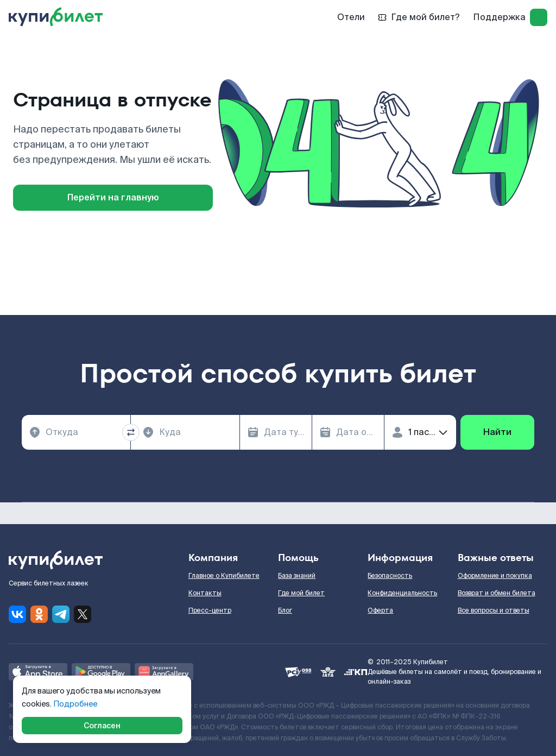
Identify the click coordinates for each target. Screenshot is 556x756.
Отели (351, 17)
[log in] (539, 17)
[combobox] (76, 432)
